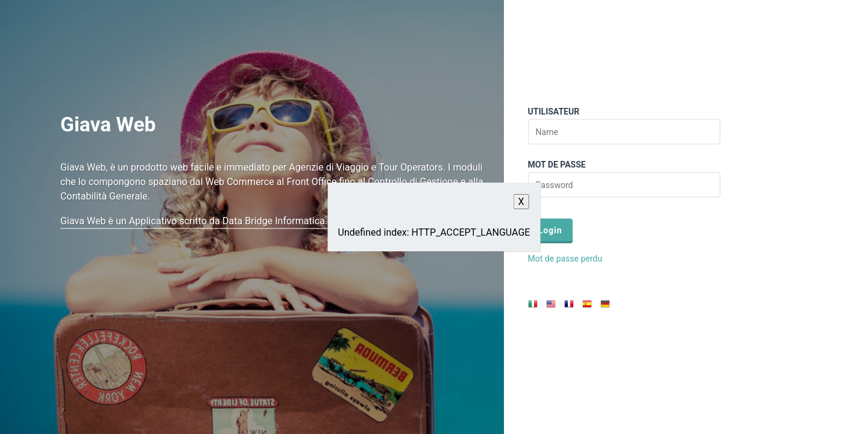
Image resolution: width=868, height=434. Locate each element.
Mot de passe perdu (565, 259)
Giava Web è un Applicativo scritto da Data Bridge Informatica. (194, 220)
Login (550, 230)
